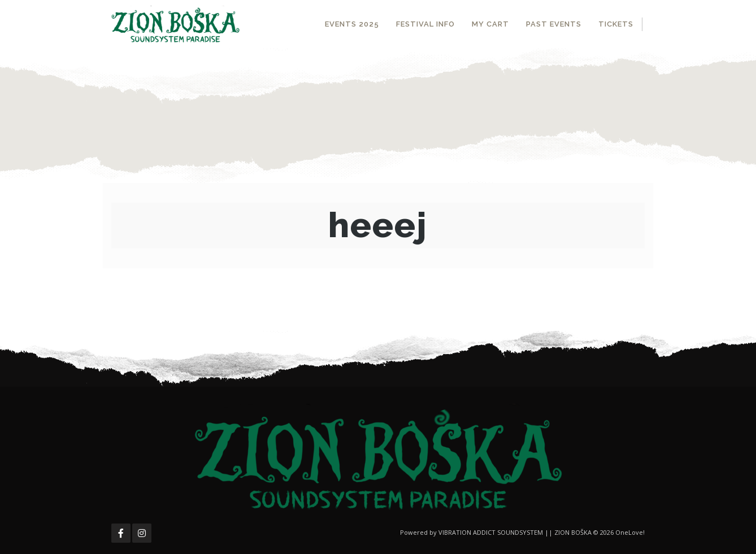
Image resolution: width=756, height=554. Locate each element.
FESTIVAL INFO (425, 24)
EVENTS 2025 (352, 24)
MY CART (490, 24)
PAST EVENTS (554, 24)
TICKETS (616, 24)
